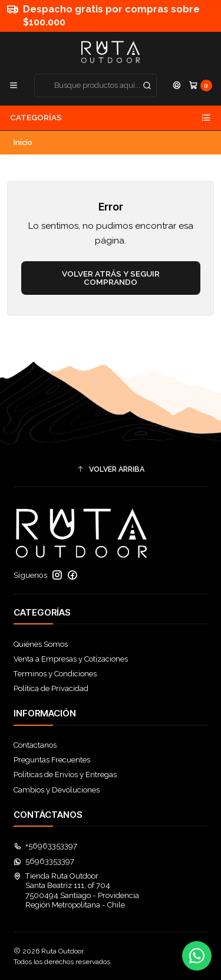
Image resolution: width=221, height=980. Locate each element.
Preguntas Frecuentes (52, 760)
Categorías (111, 118)
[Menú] (14, 85)
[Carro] (200, 85)
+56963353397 (46, 846)
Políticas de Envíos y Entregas (65, 775)
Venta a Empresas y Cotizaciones (71, 659)
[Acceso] (177, 85)
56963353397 (44, 861)
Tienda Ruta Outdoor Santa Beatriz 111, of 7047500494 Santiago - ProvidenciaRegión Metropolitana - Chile (77, 890)
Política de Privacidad (51, 688)
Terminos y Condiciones (55, 674)
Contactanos (35, 745)
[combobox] (96, 85)
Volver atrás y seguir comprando (111, 278)
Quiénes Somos (41, 644)
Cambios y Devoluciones (57, 790)
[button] (111, 470)
